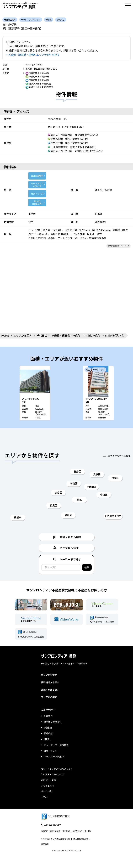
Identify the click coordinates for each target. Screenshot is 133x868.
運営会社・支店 (48, 780)
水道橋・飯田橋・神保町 (66, 335)
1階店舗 (48, 727)
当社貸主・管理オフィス (53, 774)
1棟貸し (48, 739)
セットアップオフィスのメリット (57, 769)
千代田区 (42, 335)
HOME (5, 335)
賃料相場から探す (50, 682)
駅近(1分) (48, 733)
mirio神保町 (93, 335)
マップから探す (49, 697)
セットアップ (37, 185)
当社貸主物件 (37, 176)
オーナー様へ (47, 791)
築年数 (37, 203)
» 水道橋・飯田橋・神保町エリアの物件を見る (33, 55)
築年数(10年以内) (53, 722)
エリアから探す (22, 335)
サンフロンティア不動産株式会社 (56, 839)
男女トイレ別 (37, 194)
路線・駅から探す (50, 690)
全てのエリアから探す (119, 456)
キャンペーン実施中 (54, 756)
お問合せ (45, 844)
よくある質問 (47, 786)
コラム (44, 797)
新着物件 (48, 716)
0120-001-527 (53, 825)
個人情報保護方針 (81, 839)
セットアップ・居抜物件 (56, 745)
